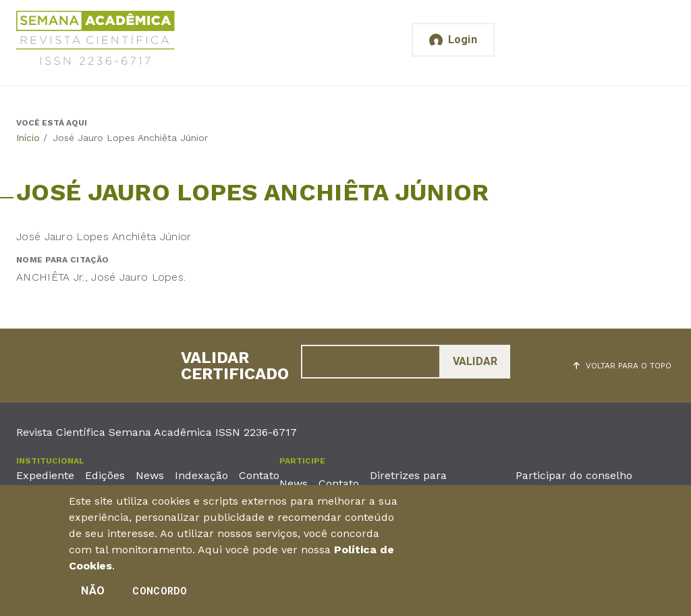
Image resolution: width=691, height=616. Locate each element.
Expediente (45, 475)
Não (93, 594)
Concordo (160, 594)
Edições (105, 475)
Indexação (201, 475)
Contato (259, 475)
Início (28, 138)
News (150, 475)
